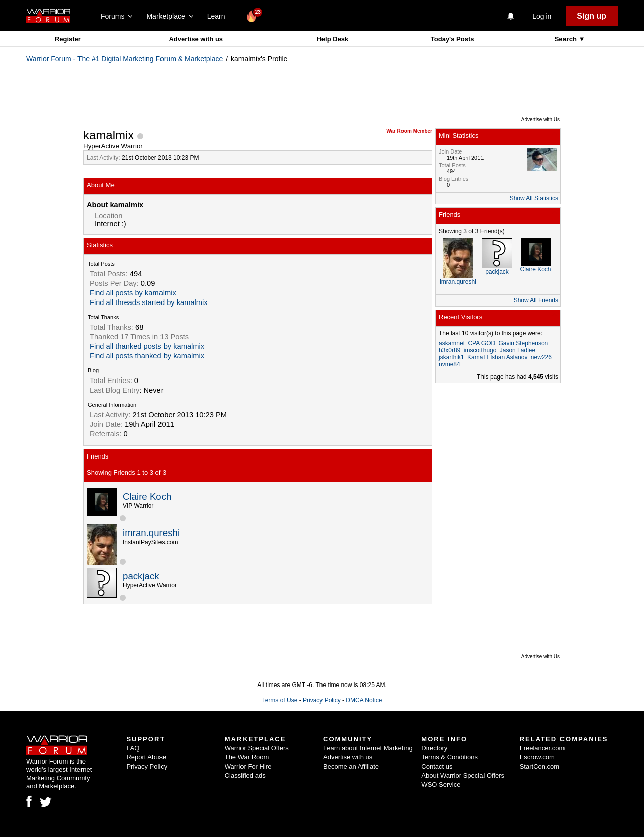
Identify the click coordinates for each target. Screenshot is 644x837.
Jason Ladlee (517, 350)
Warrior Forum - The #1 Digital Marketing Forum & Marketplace (125, 59)
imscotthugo (480, 350)
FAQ (133, 748)
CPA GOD (481, 343)
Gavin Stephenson (524, 343)
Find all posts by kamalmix (133, 293)
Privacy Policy (322, 700)
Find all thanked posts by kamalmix (147, 346)
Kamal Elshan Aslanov (497, 357)
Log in (542, 16)
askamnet (452, 343)
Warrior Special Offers (257, 748)
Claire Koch (147, 497)
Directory (434, 748)
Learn (219, 16)
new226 (541, 357)
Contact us (437, 766)
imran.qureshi (151, 533)
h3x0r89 (450, 350)
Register (68, 39)
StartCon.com (540, 766)
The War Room (247, 757)
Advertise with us (196, 39)
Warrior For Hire (248, 766)
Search (567, 39)
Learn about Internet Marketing (368, 748)
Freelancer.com (542, 748)
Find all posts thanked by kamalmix (147, 356)
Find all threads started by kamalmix (149, 302)
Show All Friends (536, 300)
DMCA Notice (364, 700)
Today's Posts (453, 39)
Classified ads (245, 775)
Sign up (591, 16)
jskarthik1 (452, 357)
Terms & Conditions (450, 757)
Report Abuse (146, 757)
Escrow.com (537, 757)
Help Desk (332, 39)
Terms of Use (280, 700)
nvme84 (450, 364)
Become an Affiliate (351, 766)
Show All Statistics (534, 198)
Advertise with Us (541, 120)
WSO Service (441, 784)
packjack (141, 576)
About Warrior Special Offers (463, 775)
